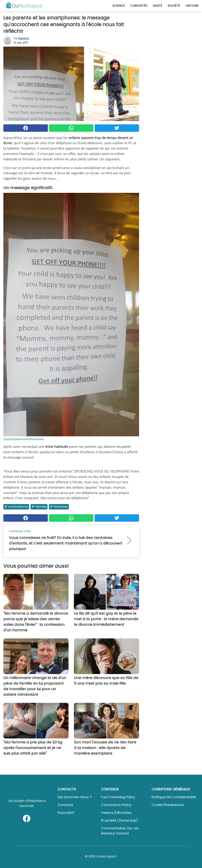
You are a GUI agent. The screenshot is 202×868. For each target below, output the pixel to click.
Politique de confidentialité (174, 797)
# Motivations (16, 507)
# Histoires (59, 507)
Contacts (65, 805)
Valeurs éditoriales (116, 813)
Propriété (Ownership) (120, 820)
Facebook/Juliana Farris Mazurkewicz (24, 439)
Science (119, 6)
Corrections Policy (116, 805)
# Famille (39, 507)
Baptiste (24, 38)
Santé (158, 6)
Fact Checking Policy (118, 797)
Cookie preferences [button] (168, 805)
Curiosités (139, 6)
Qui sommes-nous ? (75, 797)
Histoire (192, 6)
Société (174, 6)
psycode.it (66, 813)
